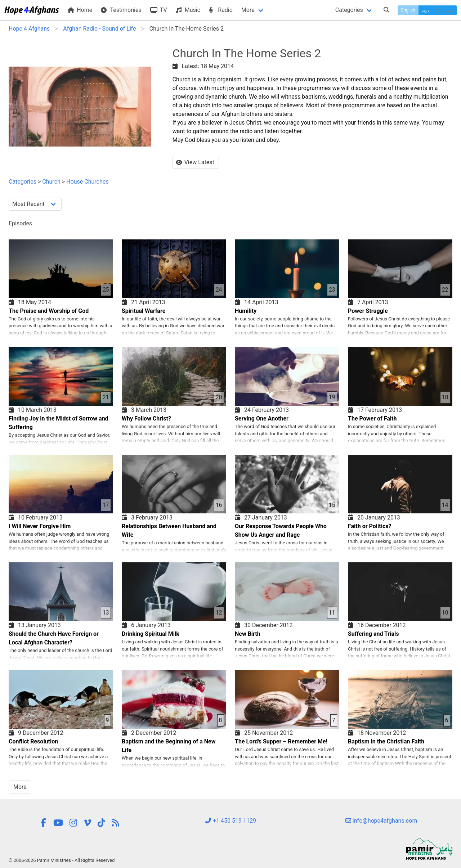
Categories (349, 10)
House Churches (87, 182)
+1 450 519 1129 (230, 821)
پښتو (445, 10)
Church (51, 182)
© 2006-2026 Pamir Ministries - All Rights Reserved (62, 860)
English (408, 10)
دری (426, 10)
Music (188, 10)
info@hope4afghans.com (381, 821)
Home (80, 10)
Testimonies (121, 10)
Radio (221, 10)
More (248, 10)
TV (159, 10)
